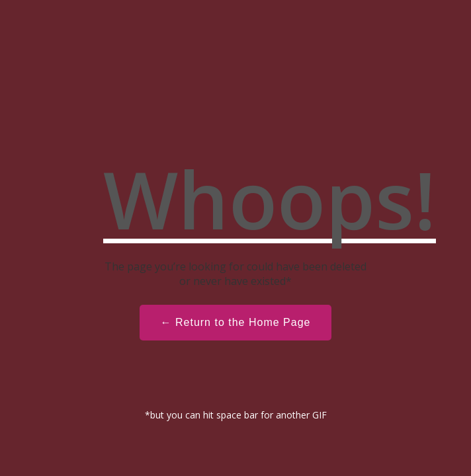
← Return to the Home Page (236, 322)
